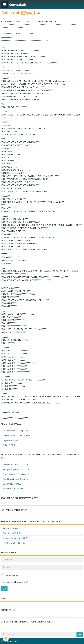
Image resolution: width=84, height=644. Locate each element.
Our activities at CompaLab (15, 431)
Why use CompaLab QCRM (15, 538)
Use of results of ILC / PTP (15, 484)
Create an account (8, 582)
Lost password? (22, 582)
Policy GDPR (9, 445)
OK (4, 589)
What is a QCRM (10, 528)
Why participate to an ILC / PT (17, 469)
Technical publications (13, 489)
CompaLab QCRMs (12, 533)
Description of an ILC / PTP (15, 464)
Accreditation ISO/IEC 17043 (16, 435)
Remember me (10, 575)
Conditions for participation (15, 479)
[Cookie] (6, 638)
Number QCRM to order (14, 543)
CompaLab (14, 412)
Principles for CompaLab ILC (16, 474)
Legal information (11, 440)
